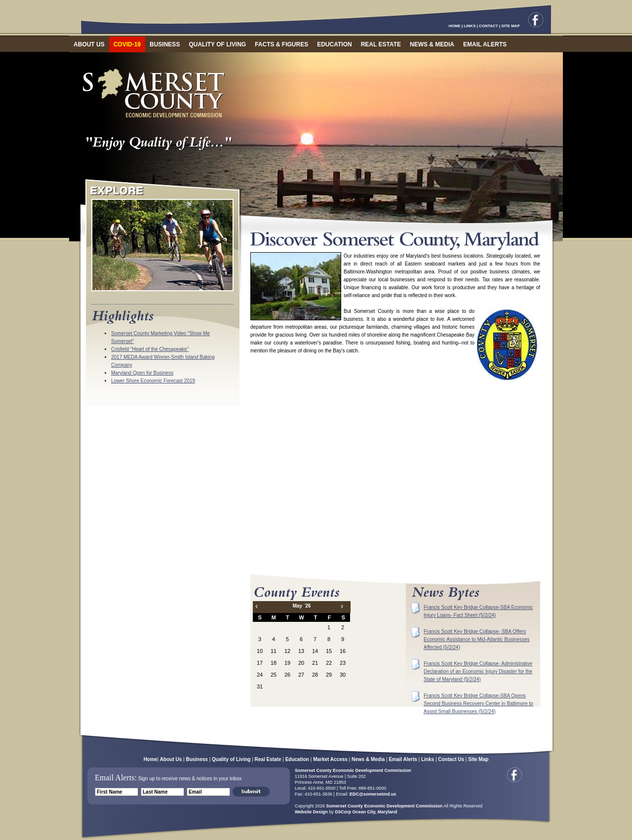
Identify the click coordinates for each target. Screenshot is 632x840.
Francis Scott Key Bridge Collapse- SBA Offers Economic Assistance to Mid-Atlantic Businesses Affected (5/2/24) (477, 639)
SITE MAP (511, 26)
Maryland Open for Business (142, 373)
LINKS (470, 26)
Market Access (330, 759)
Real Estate (268, 759)
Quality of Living (231, 759)
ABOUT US (89, 44)
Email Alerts (403, 759)
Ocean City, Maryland (375, 812)
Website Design (311, 812)
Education (297, 759)
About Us (171, 759)
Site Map (478, 759)
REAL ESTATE (381, 44)
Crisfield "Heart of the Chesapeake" (150, 349)
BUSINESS (165, 44)
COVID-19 (127, 44)
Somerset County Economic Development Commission (353, 770)
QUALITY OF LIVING (217, 44)
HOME (455, 26)
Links (428, 759)
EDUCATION (334, 44)
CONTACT (489, 26)
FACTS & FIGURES (281, 44)
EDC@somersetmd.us (372, 794)
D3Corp (343, 812)
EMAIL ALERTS (485, 44)
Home (151, 759)
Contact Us (451, 759)
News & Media (368, 759)
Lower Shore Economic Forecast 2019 (153, 381)
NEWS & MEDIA (432, 44)
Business (197, 759)
